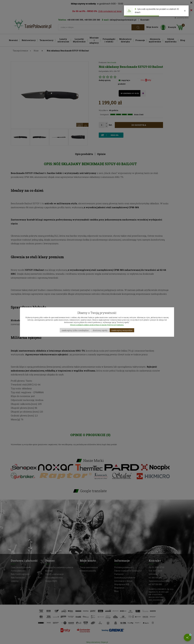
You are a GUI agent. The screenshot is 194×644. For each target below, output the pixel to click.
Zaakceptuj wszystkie (122, 330)
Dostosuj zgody (100, 330)
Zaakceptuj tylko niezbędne (75, 330)
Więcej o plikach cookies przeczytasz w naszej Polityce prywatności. (97, 325)
